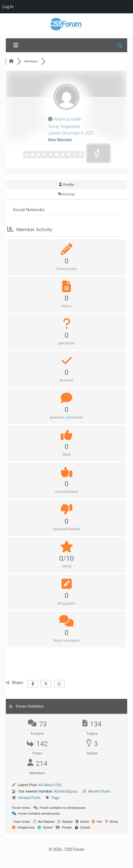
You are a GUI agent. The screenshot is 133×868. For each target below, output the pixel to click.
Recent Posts (99, 791)
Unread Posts (29, 798)
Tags (55, 798)
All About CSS (50, 785)
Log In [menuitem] (8, 7)
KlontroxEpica (66, 791)
